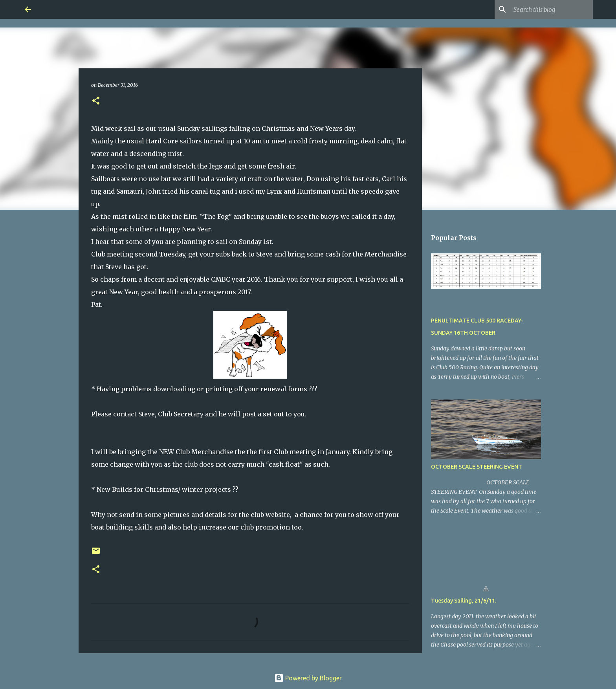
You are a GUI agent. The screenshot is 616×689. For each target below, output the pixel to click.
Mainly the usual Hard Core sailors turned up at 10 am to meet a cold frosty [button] (209, 141)
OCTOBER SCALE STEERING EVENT (477, 467)
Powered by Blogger (308, 678)
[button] (96, 101)
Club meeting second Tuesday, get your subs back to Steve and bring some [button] (207, 254)
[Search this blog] (552, 9)
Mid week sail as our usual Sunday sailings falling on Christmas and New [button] (207, 128)
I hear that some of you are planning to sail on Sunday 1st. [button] (182, 242)
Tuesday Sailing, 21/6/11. (464, 601)
